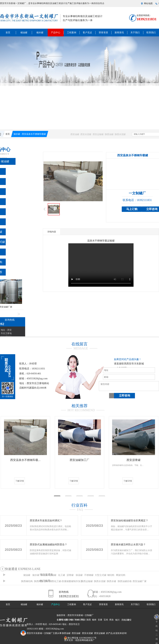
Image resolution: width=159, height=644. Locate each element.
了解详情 (20, 481)
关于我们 (135, 32)
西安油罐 (75, 134)
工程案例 (72, 32)
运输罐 (53, 575)
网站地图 (148, 3)
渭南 (123, 620)
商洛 (111, 620)
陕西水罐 (111, 581)
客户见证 (87, 32)
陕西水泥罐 (120, 134)
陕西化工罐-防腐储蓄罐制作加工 (66, 581)
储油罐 (24, 32)
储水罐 (40, 32)
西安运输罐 (98, 134)
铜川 (117, 620)
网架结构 (121, 575)
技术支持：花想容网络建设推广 (79, 640)
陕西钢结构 (27, 581)
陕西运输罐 (87, 581)
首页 (8, 32)
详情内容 (52, 232)
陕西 (89, 620)
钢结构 (111, 575)
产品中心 (56, 32)
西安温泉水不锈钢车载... (25, 460)
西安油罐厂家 (140, 581)
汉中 (127, 620)
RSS (71, 620)
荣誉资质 (103, 32)
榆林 (94, 620)
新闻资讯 (119, 32)
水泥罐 (44, 575)
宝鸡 (106, 620)
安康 (100, 620)
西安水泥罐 (86, 134)
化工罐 (62, 575)
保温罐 (79, 575)
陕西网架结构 (41, 581)
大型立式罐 (101, 575)
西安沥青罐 (134, 460)
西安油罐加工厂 (79, 460)
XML (77, 620)
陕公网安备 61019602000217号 (80, 638)
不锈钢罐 (89, 575)
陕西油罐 (109, 134)
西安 (83, 620)
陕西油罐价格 (125, 581)
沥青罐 (70, 575)
